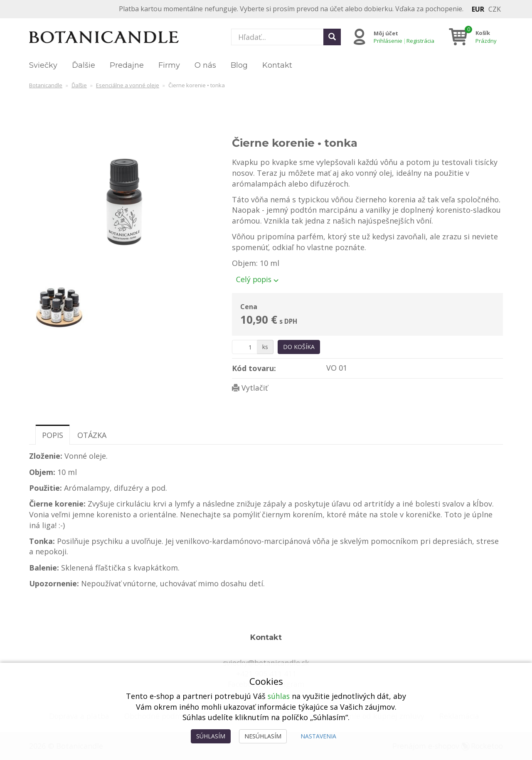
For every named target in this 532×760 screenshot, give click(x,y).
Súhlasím (211, 736)
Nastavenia (318, 736)
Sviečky (43, 65)
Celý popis (258, 279)
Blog (239, 65)
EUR (478, 9)
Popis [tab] (53, 435)
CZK (495, 9)
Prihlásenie (388, 41)
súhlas (279, 696)
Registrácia (420, 41)
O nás (205, 65)
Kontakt (277, 65)
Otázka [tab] (92, 435)
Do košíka (299, 347)
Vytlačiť (255, 388)
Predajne (127, 65)
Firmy (169, 65)
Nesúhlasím (263, 736)
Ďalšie (84, 65)
